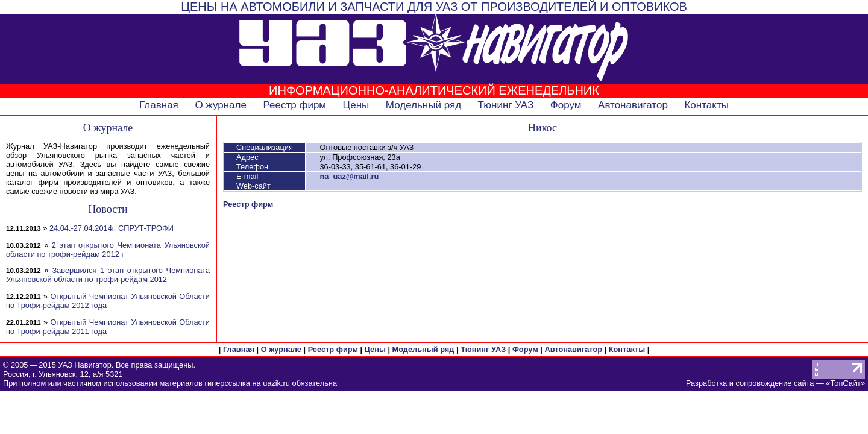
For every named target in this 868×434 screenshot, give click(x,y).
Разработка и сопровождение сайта (750, 383)
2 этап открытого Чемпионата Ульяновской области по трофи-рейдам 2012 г (108, 250)
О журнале (221, 105)
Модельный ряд (423, 105)
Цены (356, 105)
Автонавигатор (633, 105)
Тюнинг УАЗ (506, 105)
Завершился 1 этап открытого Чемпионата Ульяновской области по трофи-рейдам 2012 (108, 275)
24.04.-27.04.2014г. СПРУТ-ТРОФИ (112, 228)
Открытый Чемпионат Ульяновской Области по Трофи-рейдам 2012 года (108, 301)
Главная (159, 105)
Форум (566, 105)
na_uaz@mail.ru (349, 176)
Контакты (706, 105)
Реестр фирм (294, 105)
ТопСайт (845, 383)
